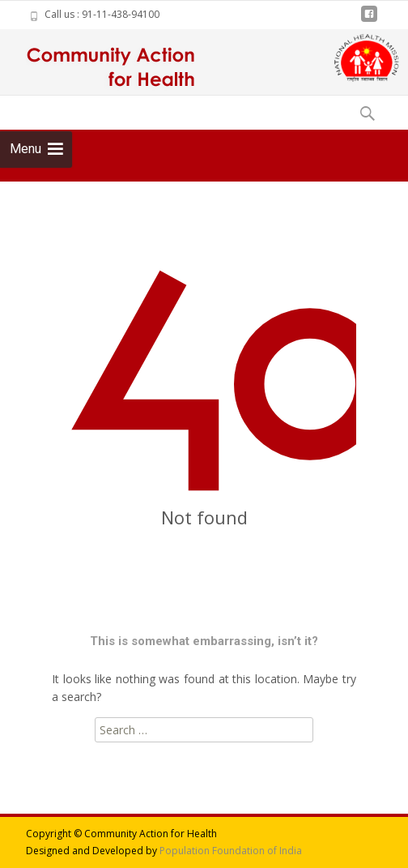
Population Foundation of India (231, 851)
